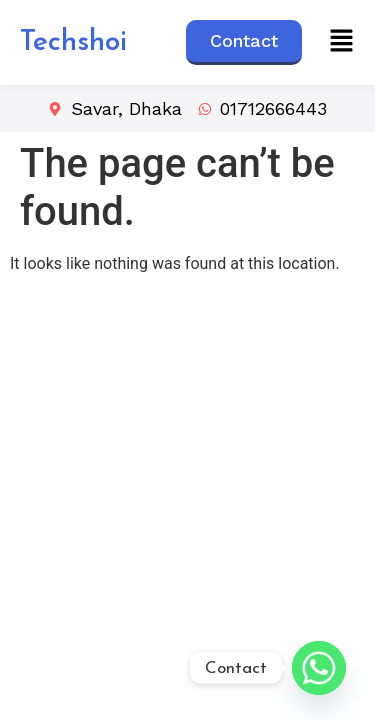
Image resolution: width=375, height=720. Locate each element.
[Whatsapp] (319, 668)
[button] (342, 42)
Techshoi (73, 43)
